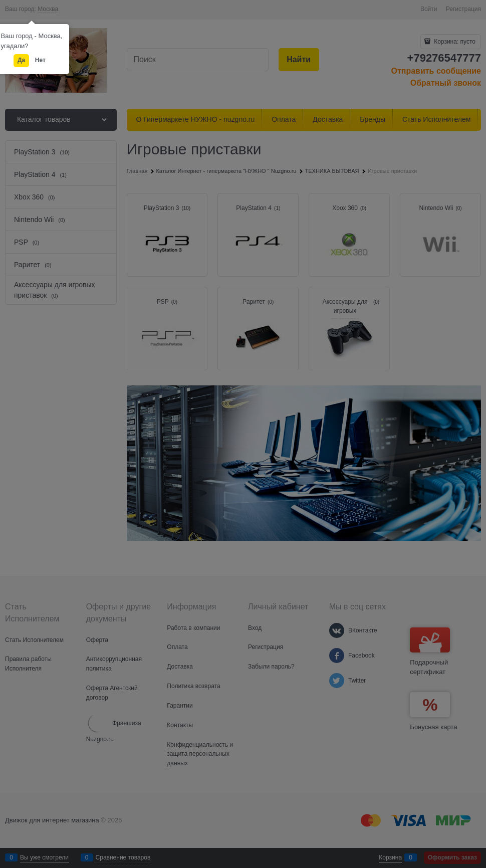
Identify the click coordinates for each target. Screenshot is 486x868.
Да (21, 60)
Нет (40, 60)
